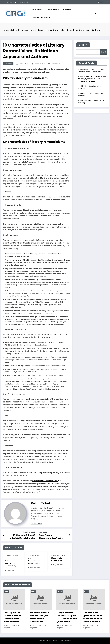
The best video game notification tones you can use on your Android (93, 617)
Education (8, 64)
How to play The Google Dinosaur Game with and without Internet (12, 617)
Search (83, 45)
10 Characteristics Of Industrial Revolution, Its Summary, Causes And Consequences (22, 537)
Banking (68, 10)
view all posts (37, 524)
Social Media (53, 10)
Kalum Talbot (23, 64)
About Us (37, 10)
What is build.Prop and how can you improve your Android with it (40, 617)
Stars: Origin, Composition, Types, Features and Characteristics (58, 559)
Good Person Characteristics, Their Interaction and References (53, 537)
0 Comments (55, 64)
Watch (7, 591)
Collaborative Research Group (46, 481)
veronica (56, 555)
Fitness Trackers (41, 17)
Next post (43, 532)
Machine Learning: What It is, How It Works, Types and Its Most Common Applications (92, 79)
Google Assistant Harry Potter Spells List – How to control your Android (67, 617)
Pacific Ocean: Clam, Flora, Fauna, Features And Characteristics (35, 562)
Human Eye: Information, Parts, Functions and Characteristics (12, 565)
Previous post (29, 532)
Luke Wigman (34, 555)
